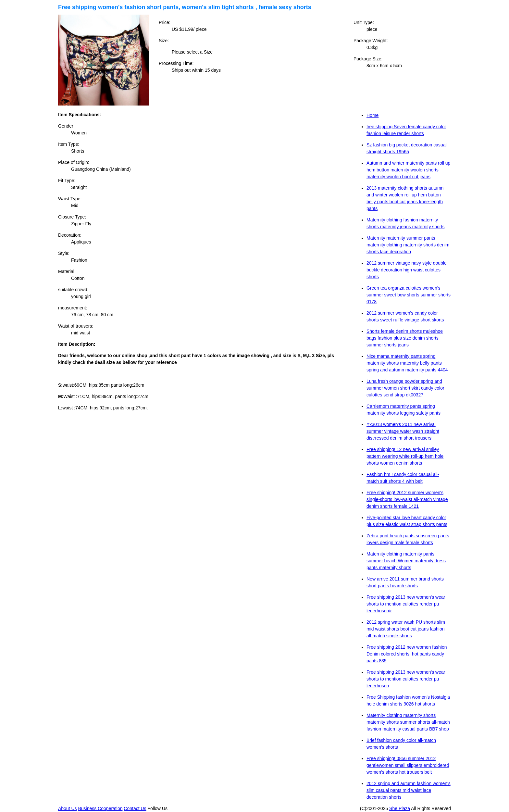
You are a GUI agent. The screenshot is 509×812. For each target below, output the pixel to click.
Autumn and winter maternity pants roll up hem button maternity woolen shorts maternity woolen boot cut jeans (408, 170)
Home (372, 115)
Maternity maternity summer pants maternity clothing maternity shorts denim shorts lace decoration (408, 245)
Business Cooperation (100, 808)
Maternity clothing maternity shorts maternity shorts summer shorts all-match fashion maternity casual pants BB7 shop (408, 722)
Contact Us (135, 808)
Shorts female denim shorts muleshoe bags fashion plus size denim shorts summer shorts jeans (405, 338)
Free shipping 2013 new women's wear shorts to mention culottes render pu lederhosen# (406, 604)
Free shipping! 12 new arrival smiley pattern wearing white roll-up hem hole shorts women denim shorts (405, 456)
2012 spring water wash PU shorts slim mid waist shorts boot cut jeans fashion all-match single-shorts (406, 629)
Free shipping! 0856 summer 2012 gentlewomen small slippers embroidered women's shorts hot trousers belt (408, 765)
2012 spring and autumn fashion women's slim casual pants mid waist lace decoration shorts (409, 790)
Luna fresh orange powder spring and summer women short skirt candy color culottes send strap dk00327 (405, 388)
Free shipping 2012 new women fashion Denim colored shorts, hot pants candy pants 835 (407, 654)
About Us (68, 808)
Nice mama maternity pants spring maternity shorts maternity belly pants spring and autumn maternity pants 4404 (407, 363)
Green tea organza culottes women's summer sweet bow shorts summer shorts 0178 (409, 295)
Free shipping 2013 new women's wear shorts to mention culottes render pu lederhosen (406, 679)
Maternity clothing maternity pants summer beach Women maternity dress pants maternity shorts (406, 561)
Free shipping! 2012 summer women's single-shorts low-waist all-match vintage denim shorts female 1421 (407, 499)
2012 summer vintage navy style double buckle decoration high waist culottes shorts (407, 270)
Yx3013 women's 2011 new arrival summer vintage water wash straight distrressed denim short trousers (403, 431)
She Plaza (400, 808)
